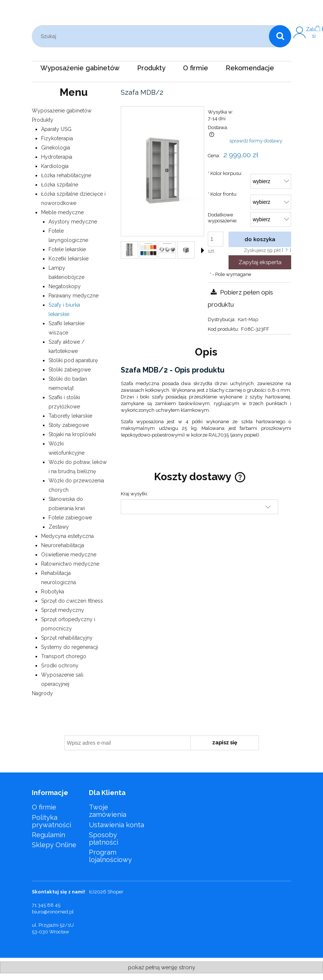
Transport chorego (64, 656)
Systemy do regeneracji (70, 647)
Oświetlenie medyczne (69, 555)
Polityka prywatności (51, 821)
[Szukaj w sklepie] (152, 36)
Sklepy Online (54, 845)
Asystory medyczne (73, 222)
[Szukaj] (280, 36)
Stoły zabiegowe (69, 425)
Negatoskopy (65, 286)
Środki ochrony (60, 666)
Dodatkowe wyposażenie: (223, 218)
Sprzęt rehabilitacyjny (67, 638)
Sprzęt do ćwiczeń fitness (72, 601)
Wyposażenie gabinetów (62, 111)
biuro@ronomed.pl (53, 912)
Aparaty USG (56, 129)
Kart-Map (248, 319)
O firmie (44, 807)
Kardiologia (55, 166)
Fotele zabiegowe (70, 518)
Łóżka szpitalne (60, 185)
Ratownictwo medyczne (70, 564)
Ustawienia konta (116, 825)
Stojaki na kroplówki (72, 434)
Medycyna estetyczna (67, 536)
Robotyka (53, 592)
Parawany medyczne (74, 296)
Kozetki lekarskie (69, 259)
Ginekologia (56, 148)
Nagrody (42, 693)
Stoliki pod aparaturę (73, 360)
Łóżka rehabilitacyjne (66, 175)
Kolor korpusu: (225, 173)
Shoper (115, 892)
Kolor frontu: (223, 194)
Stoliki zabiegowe (70, 370)
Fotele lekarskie (67, 249)
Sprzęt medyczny (63, 610)
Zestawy (59, 527)
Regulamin (49, 835)
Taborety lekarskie (70, 416)
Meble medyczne (62, 212)
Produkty (43, 120)
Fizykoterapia (57, 138)
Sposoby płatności (104, 838)
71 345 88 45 (46, 905)
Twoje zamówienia (108, 811)
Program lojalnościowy (110, 856)
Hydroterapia (57, 157)
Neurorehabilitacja (63, 545)
